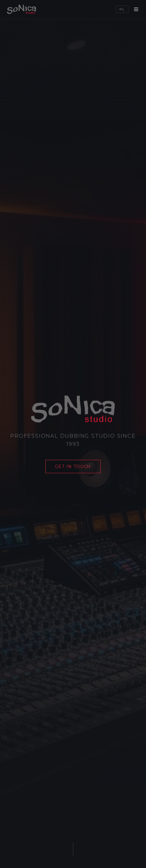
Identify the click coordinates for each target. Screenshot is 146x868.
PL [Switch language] (122, 9)
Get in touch (73, 467)
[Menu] (136, 9)
